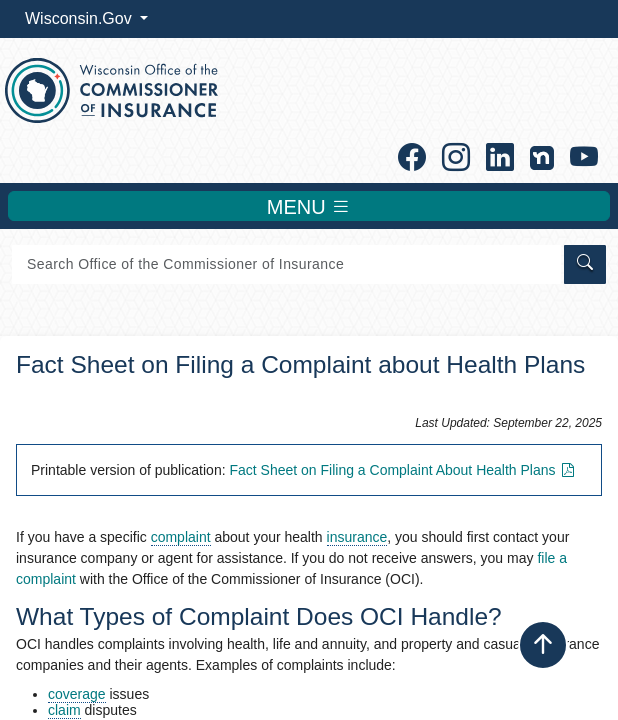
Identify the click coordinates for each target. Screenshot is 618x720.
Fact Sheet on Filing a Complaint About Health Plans (403, 470)
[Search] (286, 264)
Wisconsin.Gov (80, 18)
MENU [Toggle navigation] (309, 206)
